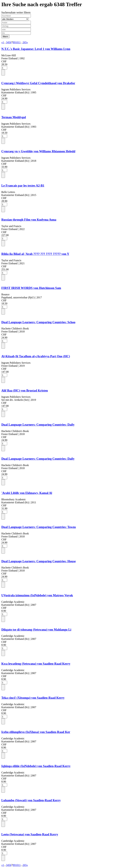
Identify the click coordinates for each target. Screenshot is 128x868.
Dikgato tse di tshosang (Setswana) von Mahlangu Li (36, 630)
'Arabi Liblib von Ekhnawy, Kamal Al (27, 493)
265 (24, 42)
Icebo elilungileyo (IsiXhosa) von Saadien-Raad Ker (36, 732)
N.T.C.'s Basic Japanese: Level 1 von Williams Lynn (36, 49)
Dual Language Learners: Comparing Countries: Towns (39, 527)
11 (19, 42)
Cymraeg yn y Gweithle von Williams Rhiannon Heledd (38, 151)
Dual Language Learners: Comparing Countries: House (38, 561)
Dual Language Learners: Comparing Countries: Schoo (38, 322)
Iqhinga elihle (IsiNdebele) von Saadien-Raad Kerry (36, 766)
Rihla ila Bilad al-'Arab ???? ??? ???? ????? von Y (35, 254)
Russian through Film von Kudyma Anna (29, 220)
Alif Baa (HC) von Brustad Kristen (25, 390)
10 (17, 42)
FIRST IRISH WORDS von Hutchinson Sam (31, 288)
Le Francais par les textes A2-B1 (23, 186)
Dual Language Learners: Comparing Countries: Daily (38, 425)
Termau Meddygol (14, 117)
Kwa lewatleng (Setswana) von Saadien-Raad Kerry (36, 664)
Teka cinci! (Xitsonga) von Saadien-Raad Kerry (33, 698)
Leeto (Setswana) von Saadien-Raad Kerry (30, 834)
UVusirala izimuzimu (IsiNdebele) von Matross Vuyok (37, 595)
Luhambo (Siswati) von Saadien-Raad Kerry (31, 800)
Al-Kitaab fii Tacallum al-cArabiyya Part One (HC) (36, 356)
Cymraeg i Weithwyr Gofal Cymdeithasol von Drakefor (38, 83)
